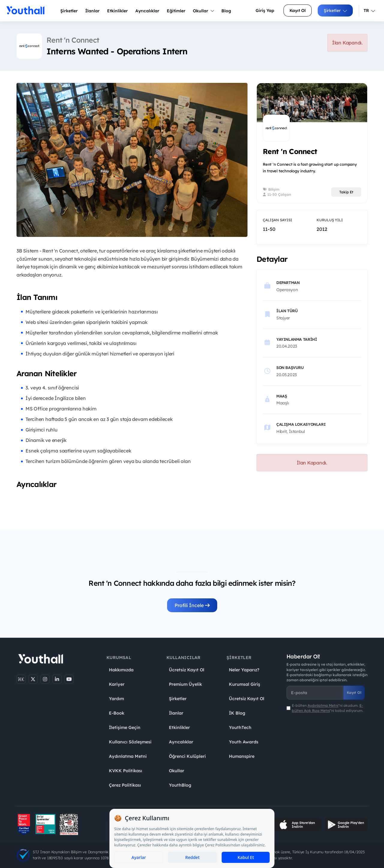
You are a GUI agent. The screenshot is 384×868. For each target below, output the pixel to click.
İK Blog (237, 713)
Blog (226, 11)
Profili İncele (192, 605)
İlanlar (92, 11)
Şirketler (69, 11)
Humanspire (242, 756)
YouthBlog (180, 785)
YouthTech (240, 727)
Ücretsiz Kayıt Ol (187, 670)
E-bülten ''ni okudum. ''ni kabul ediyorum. (328, 708)
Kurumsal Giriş (244, 684)
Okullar (203, 11)
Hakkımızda (121, 670)
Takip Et (346, 192)
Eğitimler (176, 11)
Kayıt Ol (298, 11)
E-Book (117, 713)
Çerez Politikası (125, 785)
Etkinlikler (117, 11)
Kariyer (117, 684)
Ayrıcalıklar (181, 742)
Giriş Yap (265, 11)
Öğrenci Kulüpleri (187, 756)
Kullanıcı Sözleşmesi (130, 742)
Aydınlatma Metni (128, 756)
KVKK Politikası (126, 771)
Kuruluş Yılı (330, 220)
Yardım (116, 699)
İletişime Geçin (125, 727)
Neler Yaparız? (244, 670)
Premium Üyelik (185, 684)
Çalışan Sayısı (277, 220)
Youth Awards (244, 742)
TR (369, 11)
